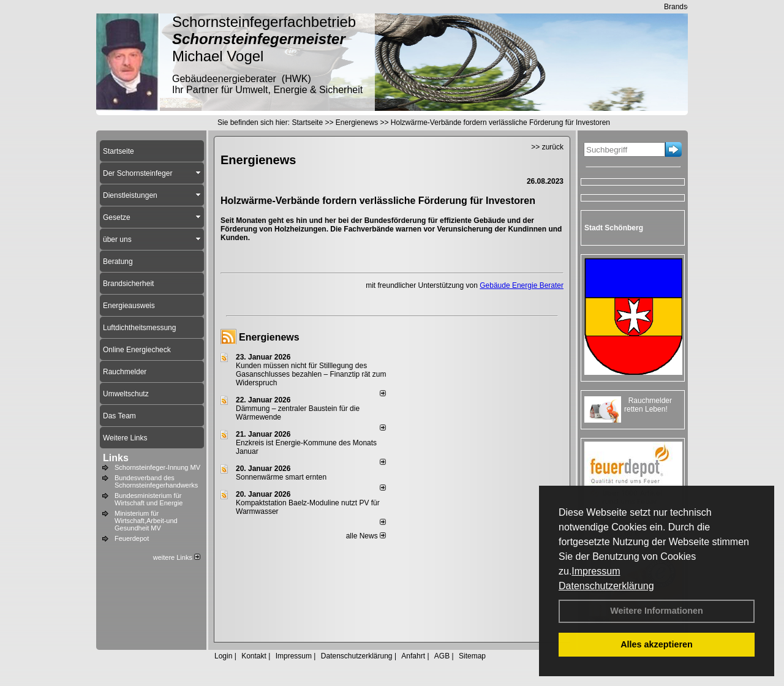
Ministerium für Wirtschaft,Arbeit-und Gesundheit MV (146, 521)
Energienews (269, 337)
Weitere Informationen (657, 611)
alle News (366, 536)
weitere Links (177, 557)
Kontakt (254, 656)
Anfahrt (413, 656)
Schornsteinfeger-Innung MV (157, 467)
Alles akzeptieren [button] (657, 644)
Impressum (596, 571)
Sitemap (472, 656)
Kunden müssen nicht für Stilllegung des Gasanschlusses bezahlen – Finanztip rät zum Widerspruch (311, 374)
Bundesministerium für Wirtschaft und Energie (149, 499)
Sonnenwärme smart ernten (281, 477)
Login (223, 656)
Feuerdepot (132, 538)
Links (116, 458)
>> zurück (547, 147)
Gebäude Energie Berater (522, 285)
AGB (442, 656)
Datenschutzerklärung (606, 586)
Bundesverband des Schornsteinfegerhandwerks (156, 481)
